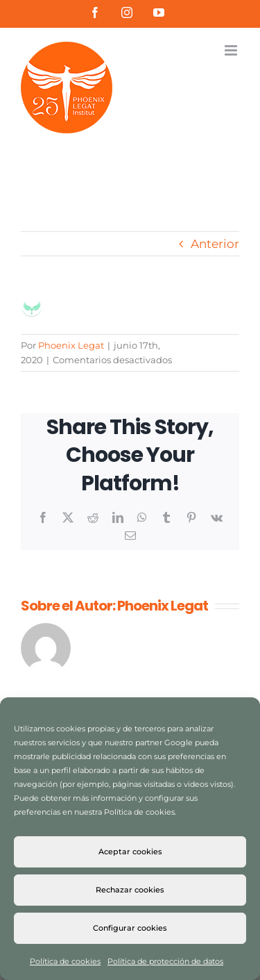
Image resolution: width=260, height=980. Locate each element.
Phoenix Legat (71, 345)
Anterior (215, 244)
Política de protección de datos (165, 961)
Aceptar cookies (130, 852)
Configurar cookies (130, 928)
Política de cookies (65, 961)
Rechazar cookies (130, 890)
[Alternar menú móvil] (232, 50)
